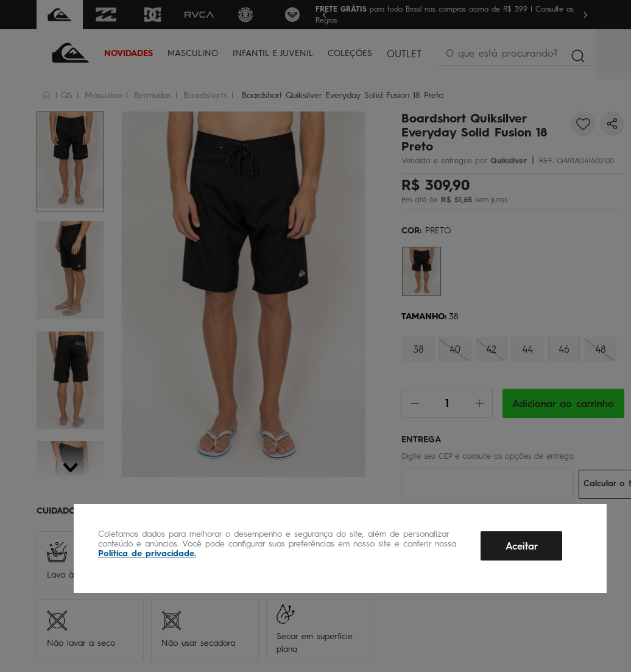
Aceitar (522, 546)
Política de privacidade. (147, 554)
